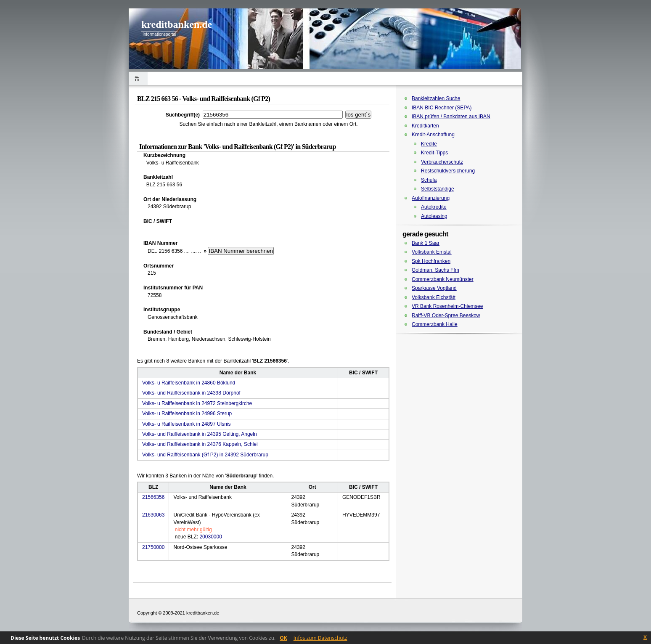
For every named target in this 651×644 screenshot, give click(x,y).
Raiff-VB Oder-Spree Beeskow (446, 315)
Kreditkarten (425, 126)
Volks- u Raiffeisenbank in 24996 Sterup (187, 413)
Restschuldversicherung (448, 171)
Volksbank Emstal (432, 252)
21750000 (153, 547)
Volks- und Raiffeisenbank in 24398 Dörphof (191, 393)
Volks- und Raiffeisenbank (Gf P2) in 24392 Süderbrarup (205, 455)
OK (283, 638)
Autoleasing (434, 216)
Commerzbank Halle (435, 324)
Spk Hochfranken (431, 261)
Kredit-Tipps (434, 153)
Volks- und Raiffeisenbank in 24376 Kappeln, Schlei (200, 444)
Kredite (429, 144)
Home (138, 78)
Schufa (429, 180)
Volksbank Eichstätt (434, 297)
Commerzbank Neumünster (443, 279)
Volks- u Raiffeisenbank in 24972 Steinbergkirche (197, 403)
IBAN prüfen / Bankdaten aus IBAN (451, 117)
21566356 (153, 497)
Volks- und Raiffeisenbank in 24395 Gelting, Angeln (200, 434)
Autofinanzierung (431, 198)
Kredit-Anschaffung (433, 135)
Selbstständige (438, 189)
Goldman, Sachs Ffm (435, 270)
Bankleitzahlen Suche (436, 98)
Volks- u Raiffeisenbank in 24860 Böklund (189, 383)
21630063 (153, 515)
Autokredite (434, 207)
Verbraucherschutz (442, 162)
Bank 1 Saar (426, 243)
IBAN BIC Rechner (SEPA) (442, 108)
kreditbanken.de (177, 24)
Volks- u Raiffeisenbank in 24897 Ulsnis (187, 424)
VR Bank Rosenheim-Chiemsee (447, 306)
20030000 (210, 537)
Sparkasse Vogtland (434, 288)
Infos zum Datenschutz (320, 638)
